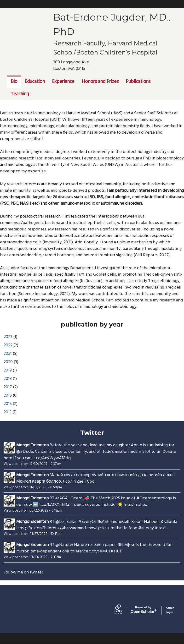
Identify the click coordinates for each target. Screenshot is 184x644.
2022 (8, 345)
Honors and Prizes (100, 82)
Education (35, 82)
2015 (8, 404)
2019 (8, 370)
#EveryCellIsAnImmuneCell (104, 522)
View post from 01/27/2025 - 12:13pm (33, 534)
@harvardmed (73, 528)
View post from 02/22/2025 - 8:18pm (33, 511)
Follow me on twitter (23, 572)
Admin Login (170, 610)
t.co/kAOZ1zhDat (55, 505)
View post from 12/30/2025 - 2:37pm (33, 464)
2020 (8, 362)
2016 (8, 396)
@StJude (25, 452)
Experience (63, 82)
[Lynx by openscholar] (122, 610)
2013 (8, 412)
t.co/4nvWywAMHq (52, 458)
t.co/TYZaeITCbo (79, 482)
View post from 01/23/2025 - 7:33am (32, 557)
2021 (8, 354)
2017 (8, 387)
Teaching (20, 94)
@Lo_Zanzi (66, 522)
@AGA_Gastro (69, 498)
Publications (138, 82)
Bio (14, 82)
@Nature (106, 528)
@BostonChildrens (42, 528)
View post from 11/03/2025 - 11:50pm (33, 487)
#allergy (146, 528)
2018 (8, 379)
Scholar (143, 610)
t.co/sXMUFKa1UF (106, 551)
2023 (8, 337)
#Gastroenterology (154, 498)
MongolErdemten (32, 445)
